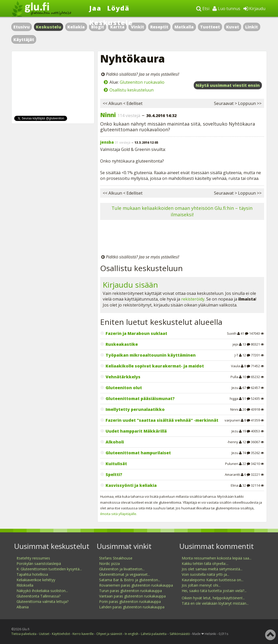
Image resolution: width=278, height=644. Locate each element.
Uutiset (44, 634)
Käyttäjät (24, 40)
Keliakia (76, 27)
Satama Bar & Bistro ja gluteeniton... (130, 580)
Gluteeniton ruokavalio (142, 82)
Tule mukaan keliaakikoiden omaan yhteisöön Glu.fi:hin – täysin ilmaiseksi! (182, 211)
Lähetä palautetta (154, 634)
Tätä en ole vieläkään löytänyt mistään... (215, 603)
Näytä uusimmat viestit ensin (228, 85)
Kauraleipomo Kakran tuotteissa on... (213, 580)
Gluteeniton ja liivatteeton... (122, 569)
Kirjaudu (254, 9)
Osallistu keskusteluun (132, 90)
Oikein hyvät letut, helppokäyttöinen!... (213, 598)
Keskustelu (49, 27)
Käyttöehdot (61, 634)
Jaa (95, 8)
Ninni (108, 115)
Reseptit (159, 27)
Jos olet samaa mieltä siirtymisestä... (212, 569)
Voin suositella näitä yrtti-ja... (205, 574)
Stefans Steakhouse (116, 558)
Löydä (118, 8)
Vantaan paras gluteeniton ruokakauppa (132, 596)
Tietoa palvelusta (24, 634)
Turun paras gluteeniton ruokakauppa (130, 591)
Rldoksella (25, 585)
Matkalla (184, 27)
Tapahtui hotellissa (32, 574)
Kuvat (233, 27)
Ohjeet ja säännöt (109, 634)
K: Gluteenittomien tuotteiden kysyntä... (49, 569)
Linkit (252, 27)
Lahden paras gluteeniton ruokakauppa (132, 607)
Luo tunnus (226, 9)
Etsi (203, 9)
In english (132, 634)
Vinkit (137, 27)
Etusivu (22, 27)
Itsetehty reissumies (33, 558)
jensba (107, 142)
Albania (23, 607)
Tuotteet (210, 27)
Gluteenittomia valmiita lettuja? (42, 601)
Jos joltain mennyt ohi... (201, 585)
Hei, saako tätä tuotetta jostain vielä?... (214, 591)
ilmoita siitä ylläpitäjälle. (119, 514)
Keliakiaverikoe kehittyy (36, 580)
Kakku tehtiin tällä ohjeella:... (205, 563)
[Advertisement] (182, 238)
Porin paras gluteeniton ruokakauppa (130, 601)
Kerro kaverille (83, 634)
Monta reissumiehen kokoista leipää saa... (217, 558)
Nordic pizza (109, 563)
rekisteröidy (193, 299)
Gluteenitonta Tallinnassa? (38, 596)
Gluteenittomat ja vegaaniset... (125, 574)
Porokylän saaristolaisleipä (39, 563)
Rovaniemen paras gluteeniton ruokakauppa (136, 585)
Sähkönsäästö (180, 634)
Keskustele (111, 22)
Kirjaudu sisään (130, 285)
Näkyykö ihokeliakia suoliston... (42, 591)
